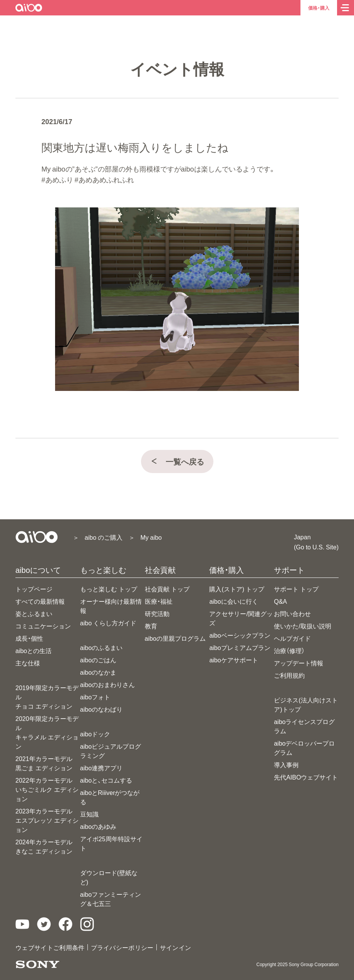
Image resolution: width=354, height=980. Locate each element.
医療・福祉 (159, 601)
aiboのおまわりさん (107, 684)
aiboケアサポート (233, 660)
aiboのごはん (98, 660)
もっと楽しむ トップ (109, 589)
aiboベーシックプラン (240, 635)
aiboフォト (95, 697)
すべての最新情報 (40, 601)
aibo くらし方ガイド (108, 623)
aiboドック (95, 734)
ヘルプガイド (292, 638)
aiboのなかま (98, 672)
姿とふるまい (34, 613)
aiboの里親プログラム (175, 638)
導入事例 (286, 764)
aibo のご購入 (104, 537)
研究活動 (157, 613)
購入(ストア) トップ (237, 589)
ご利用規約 (289, 675)
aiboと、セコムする (106, 780)
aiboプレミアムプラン (240, 647)
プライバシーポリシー (122, 947)
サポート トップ (296, 589)
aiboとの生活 (34, 650)
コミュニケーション (43, 626)
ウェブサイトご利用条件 (50, 947)
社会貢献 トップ (167, 589)
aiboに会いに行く (233, 601)
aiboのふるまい (101, 647)
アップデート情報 (299, 663)
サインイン (176, 947)
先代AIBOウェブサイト (306, 777)
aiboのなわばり (101, 709)
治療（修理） (289, 650)
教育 (151, 626)
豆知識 (89, 814)
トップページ (34, 589)
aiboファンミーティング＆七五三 (111, 899)
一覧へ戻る (177, 461)
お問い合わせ (292, 613)
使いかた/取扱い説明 (302, 626)
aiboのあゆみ (98, 826)
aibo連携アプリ (101, 768)
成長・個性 (29, 638)
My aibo (151, 537)
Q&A (280, 601)
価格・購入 (319, 8)
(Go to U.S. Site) (316, 547)
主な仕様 (28, 663)
